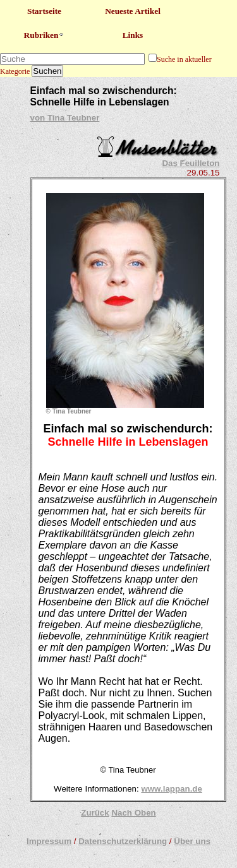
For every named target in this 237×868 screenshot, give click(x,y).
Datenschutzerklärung (123, 841)
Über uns (192, 841)
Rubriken (45, 35)
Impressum (49, 841)
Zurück (95, 813)
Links (133, 35)
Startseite (44, 11)
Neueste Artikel (133, 11)
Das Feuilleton (191, 163)
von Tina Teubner (65, 118)
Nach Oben (133, 813)
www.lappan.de (172, 789)
